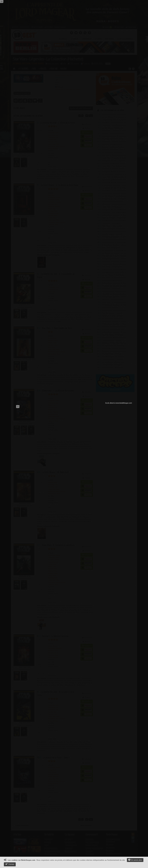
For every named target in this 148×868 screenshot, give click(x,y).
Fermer (10, 864)
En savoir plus (135, 860)
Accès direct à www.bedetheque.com (119, 403)
